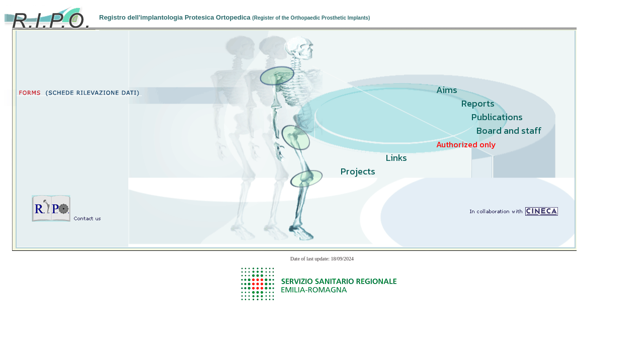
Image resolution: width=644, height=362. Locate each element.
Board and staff (509, 130)
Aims (447, 90)
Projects (358, 171)
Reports (478, 103)
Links (396, 158)
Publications (497, 117)
